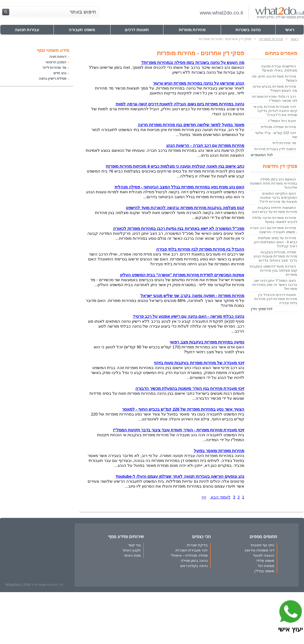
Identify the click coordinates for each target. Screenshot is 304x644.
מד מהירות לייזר (284, 143)
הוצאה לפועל (264, 555)
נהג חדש (60, 73)
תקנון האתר (132, 550)
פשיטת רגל (266, 566)
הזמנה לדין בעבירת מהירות (275, 149)
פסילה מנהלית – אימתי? (189, 555)
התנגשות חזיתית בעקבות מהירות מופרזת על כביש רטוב (275, 210)
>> (204, 497)
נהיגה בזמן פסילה (194, 561)
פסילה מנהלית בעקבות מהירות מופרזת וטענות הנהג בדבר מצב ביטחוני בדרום (275, 256)
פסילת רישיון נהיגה (53, 78)
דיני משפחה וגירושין (260, 550)
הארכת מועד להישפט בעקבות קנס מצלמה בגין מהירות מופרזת (273, 270)
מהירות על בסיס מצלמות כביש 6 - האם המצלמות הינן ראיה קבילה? (275, 242)
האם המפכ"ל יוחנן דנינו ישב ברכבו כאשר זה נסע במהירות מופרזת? (275, 285)
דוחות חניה (58, 57)
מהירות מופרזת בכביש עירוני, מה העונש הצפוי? (275, 88)
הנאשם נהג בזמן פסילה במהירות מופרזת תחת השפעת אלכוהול (274, 183)
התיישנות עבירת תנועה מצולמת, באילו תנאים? (279, 68)
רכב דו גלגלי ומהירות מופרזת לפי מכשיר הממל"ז (275, 99)
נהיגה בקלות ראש (194, 566)
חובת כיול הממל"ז (282, 121)
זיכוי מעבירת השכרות (192, 550)
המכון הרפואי (56, 62)
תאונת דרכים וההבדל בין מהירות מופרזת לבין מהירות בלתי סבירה (276, 299)
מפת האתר (132, 555)
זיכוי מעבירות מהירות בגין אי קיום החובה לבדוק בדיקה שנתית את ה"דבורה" (275, 111)
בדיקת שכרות (197, 545)
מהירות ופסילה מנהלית (278, 127)
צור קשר (135, 545)
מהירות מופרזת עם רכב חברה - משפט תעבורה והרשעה (274, 230)
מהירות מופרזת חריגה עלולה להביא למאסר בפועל (275, 220)
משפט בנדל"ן (264, 571)
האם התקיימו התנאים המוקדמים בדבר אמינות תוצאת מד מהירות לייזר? (278, 198)
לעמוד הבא (220, 497)
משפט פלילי (265, 561)
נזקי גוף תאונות (263, 545)
